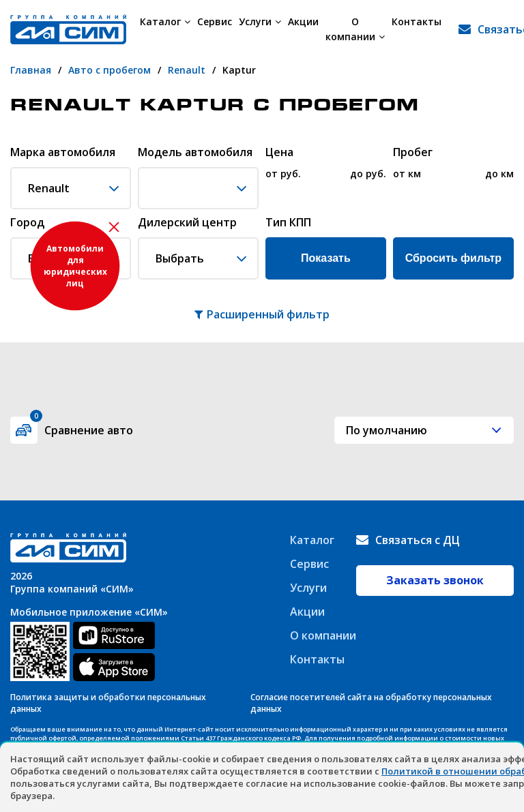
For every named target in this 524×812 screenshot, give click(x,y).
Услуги (260, 21)
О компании (355, 29)
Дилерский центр (187, 223)
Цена (279, 153)
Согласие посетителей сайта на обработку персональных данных (371, 703)
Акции (303, 21)
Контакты (417, 21)
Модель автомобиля (195, 153)
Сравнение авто (82, 427)
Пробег (413, 153)
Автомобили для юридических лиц (75, 266)
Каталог (165, 21)
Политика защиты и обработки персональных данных (108, 703)
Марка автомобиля (63, 153)
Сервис (215, 21)
